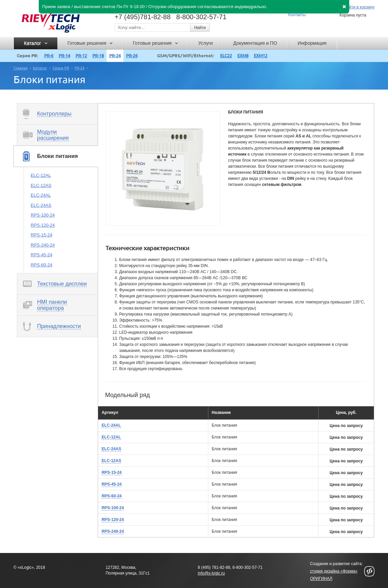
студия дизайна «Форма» (334, 571)
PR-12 (81, 56)
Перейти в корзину (357, 7)
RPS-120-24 (43, 225)
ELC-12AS (41, 185)
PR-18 (98, 56)
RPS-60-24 (41, 265)
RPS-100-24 (43, 215)
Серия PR (61, 68)
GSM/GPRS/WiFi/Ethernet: (186, 56)
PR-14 (64, 56)
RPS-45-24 (41, 255)
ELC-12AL (41, 175)
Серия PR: (27, 56)
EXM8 (243, 56)
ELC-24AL (41, 195)
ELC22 (226, 56)
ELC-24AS (41, 205)
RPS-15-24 (41, 235)
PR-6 (49, 56)
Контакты (297, 15)
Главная (21, 68)
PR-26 (132, 56)
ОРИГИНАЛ (321, 579)
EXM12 (261, 56)
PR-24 (115, 56)
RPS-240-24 (43, 245)
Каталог (40, 68)
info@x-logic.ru (211, 573)
